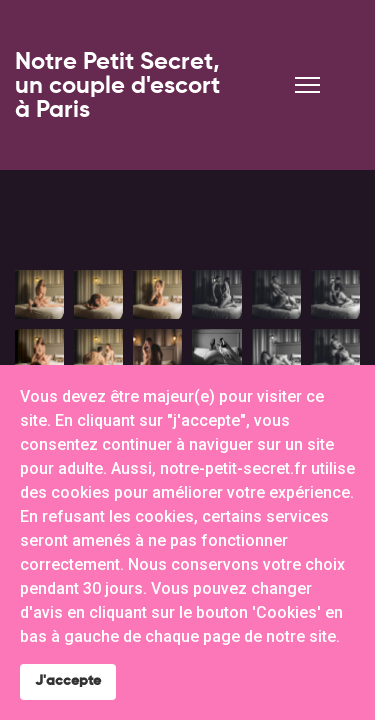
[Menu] (307, 85)
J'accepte (68, 681)
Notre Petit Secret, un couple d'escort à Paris (117, 86)
